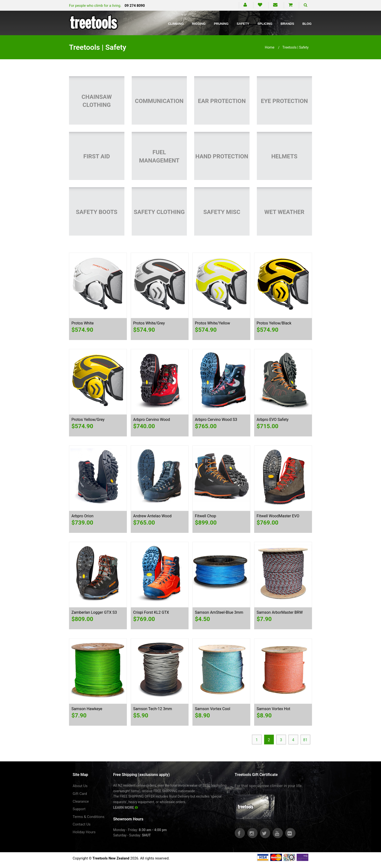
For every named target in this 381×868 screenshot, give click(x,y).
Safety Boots (97, 212)
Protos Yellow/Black (274, 323)
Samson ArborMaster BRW (280, 612)
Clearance (81, 801)
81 (305, 740)
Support (79, 809)
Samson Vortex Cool (212, 709)
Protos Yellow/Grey (88, 420)
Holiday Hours (84, 832)
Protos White (83, 323)
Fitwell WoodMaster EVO (278, 516)
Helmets (284, 156)
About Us (80, 786)
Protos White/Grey (149, 323)
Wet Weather (284, 212)
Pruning (221, 24)
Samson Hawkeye (87, 709)
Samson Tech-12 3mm (153, 709)
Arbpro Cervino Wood (152, 420)
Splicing (265, 24)
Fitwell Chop (206, 516)
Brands (287, 24)
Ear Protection (222, 101)
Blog (307, 24)
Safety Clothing (159, 212)
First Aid (97, 156)
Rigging (199, 24)
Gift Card (80, 794)
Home (270, 47)
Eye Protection (284, 101)
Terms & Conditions (89, 817)
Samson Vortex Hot (273, 709)
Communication (159, 101)
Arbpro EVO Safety (273, 420)
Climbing (176, 24)
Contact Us (82, 824)
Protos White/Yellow (212, 323)
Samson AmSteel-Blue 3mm (219, 612)
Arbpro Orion (82, 516)
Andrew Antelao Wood (152, 516)
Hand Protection (222, 156)
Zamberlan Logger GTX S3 (94, 612)
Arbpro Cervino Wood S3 (216, 420)
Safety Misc (222, 212)
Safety (243, 24)
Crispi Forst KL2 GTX (151, 612)
